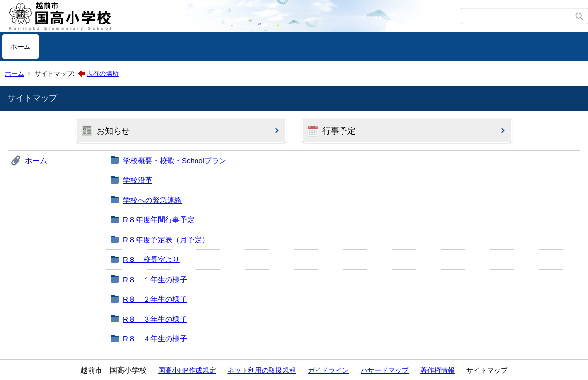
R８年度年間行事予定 (159, 220)
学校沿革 (138, 180)
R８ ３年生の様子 (155, 319)
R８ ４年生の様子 (155, 339)
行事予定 (339, 131)
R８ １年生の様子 (155, 279)
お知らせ (113, 131)
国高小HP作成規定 (187, 370)
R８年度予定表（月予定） (166, 240)
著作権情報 (438, 370)
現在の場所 (103, 74)
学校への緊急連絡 (152, 200)
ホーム (21, 47)
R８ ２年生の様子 (155, 299)
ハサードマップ (385, 370)
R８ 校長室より (151, 259)
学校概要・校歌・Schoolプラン (175, 160)
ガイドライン (328, 370)
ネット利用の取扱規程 (262, 370)
